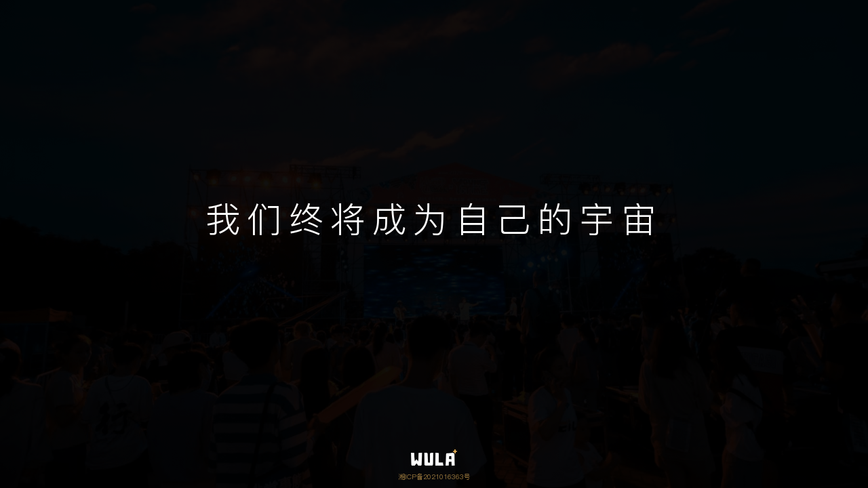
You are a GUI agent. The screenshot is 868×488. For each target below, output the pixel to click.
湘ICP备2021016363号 (434, 476)
